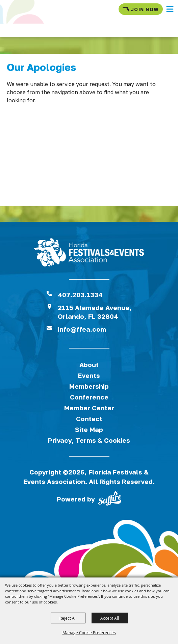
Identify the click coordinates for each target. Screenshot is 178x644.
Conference (89, 397)
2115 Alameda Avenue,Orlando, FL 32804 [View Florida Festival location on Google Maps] (95, 312)
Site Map (89, 429)
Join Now (141, 9)
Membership (89, 386)
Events (89, 375)
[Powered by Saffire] (110, 499)
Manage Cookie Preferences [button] (89, 633)
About (89, 365)
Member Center (89, 408)
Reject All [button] (68, 618)
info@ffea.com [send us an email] (82, 329)
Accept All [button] (110, 618)
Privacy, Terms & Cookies (89, 440)
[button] (170, 9)
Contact (89, 419)
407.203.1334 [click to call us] (80, 295)
